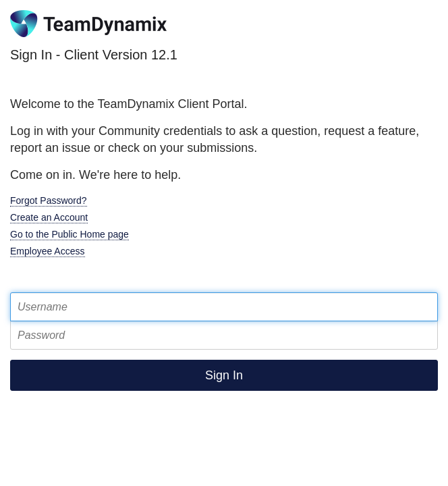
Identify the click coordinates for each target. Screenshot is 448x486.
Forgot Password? (49, 200)
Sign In (224, 375)
